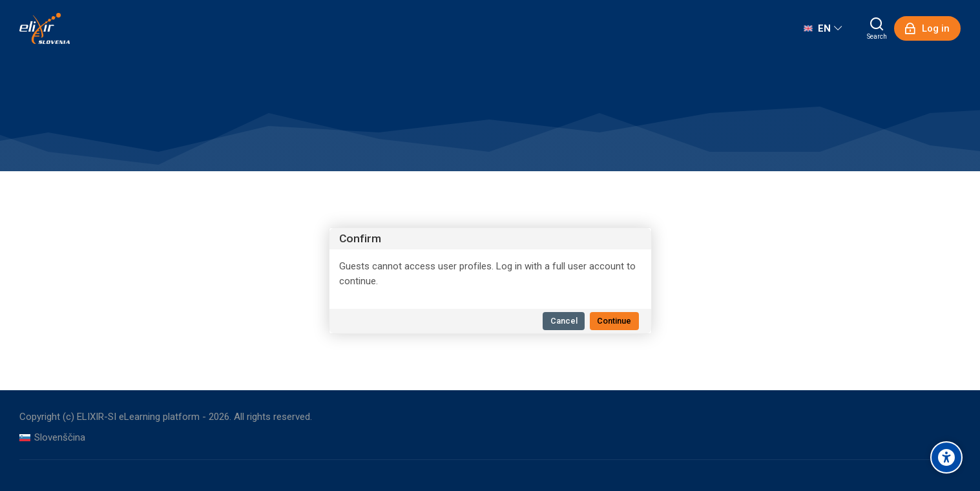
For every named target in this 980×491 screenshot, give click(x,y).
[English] (823, 28)
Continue (614, 321)
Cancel (564, 321)
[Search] (877, 28)
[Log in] (927, 28)
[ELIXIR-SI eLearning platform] (45, 28)
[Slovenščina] (52, 438)
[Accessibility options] (946, 457)
